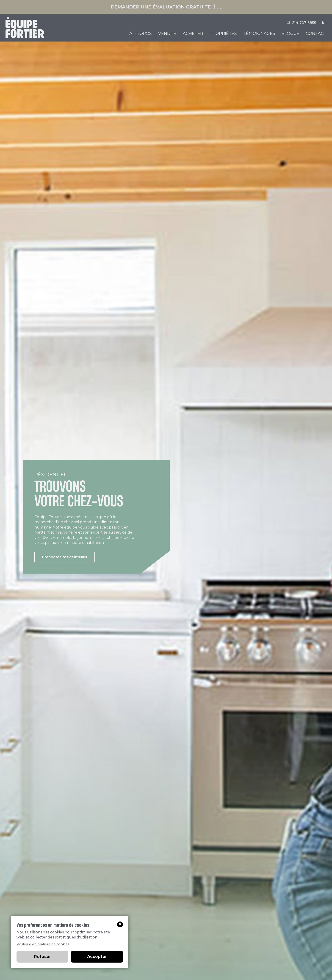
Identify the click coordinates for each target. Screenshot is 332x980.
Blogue (290, 33)
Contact (316, 33)
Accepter (97, 956)
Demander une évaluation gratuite (166, 7)
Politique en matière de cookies (43, 944)
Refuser (43, 956)
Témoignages (259, 33)
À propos (141, 33)
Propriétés (223, 33)
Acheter (193, 33)
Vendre (167, 33)
